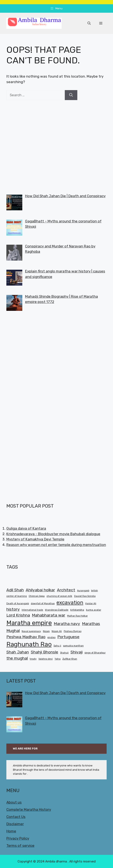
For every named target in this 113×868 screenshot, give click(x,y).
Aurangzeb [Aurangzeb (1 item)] (83, 591)
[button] (89, 23)
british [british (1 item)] (95, 591)
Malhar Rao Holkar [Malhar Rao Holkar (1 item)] (77, 616)
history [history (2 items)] (13, 609)
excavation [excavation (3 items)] (70, 602)
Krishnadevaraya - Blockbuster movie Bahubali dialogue (53, 534)
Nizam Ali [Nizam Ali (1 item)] (57, 631)
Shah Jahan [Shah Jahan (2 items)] (18, 652)
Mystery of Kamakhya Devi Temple (35, 539)
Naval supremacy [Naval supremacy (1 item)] (31, 631)
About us (14, 802)
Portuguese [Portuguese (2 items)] (68, 637)
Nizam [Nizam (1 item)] (46, 631)
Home (11, 831)
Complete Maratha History (29, 809)
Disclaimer (15, 824)
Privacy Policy (18, 838)
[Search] (71, 95)
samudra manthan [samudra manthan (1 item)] (73, 646)
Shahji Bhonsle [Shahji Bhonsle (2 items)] (44, 652)
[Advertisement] (56, 147)
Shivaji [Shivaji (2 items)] (77, 652)
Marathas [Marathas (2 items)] (91, 624)
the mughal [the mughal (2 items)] (17, 658)
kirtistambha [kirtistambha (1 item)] (77, 610)
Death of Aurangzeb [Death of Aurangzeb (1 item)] (18, 604)
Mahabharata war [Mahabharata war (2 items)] (49, 615)
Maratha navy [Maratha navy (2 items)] (67, 624)
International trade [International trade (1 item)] (32, 610)
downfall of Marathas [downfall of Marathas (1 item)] (43, 604)
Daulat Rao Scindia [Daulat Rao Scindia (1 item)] (85, 596)
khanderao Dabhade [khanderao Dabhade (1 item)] (57, 610)
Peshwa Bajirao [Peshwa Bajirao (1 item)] (73, 631)
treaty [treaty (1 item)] (33, 659)
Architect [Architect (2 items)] (66, 590)
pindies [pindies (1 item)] (51, 637)
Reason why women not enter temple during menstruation (56, 545)
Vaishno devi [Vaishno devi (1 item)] (46, 659)
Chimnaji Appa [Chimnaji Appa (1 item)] (37, 596)
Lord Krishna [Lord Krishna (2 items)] (18, 615)
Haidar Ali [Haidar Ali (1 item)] (91, 604)
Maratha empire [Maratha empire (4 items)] (29, 623)
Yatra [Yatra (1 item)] (58, 659)
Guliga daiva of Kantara (26, 528)
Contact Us (16, 817)
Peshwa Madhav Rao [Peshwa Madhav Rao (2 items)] (26, 637)
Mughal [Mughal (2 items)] (13, 631)
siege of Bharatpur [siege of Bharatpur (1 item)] (95, 653)
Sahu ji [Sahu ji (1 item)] (57, 646)
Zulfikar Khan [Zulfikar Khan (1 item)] (70, 659)
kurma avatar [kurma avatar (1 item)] (94, 610)
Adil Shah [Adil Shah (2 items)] (15, 590)
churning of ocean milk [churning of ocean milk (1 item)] (59, 596)
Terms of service (20, 846)
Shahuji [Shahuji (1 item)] (64, 653)
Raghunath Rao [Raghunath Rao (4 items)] (29, 644)
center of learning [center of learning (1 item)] (17, 596)
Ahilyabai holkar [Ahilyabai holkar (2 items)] (40, 590)
